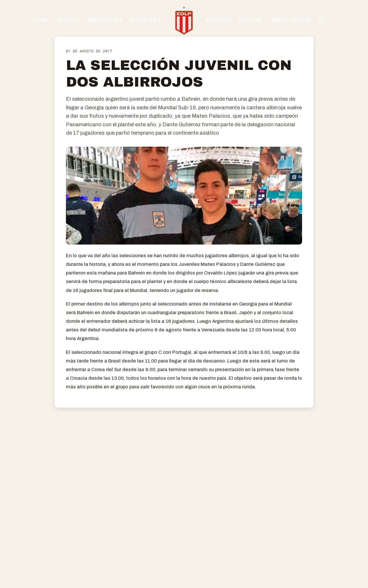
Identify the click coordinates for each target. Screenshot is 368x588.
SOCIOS (250, 20)
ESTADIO (219, 20)
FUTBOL (70, 20)
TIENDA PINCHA (289, 20)
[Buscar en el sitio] (321, 20)
